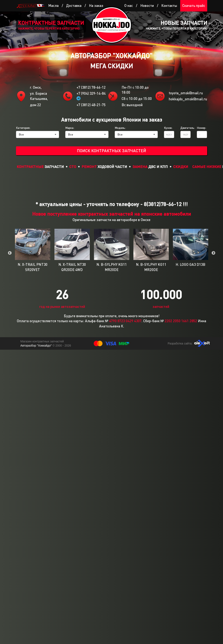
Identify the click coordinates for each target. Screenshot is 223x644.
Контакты (169, 6)
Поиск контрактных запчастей (111, 150)
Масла (53, 6)
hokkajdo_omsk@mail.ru (188, 99)
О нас (129, 6)
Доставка (74, 6)
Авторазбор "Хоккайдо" (36, 346)
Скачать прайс (194, 6)
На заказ (96, 6)
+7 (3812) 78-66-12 (91, 87)
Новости (147, 6)
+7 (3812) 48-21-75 (91, 105)
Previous (10, 253)
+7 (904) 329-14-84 (91, 96)
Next (213, 253)
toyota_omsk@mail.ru (186, 93)
